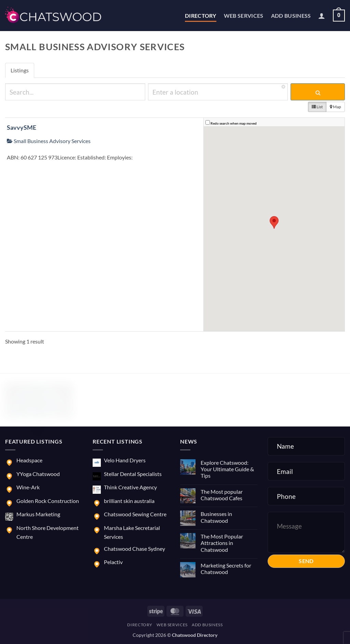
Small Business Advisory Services (49, 141)
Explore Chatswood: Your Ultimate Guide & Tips (227, 469)
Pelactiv (113, 562)
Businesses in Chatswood (216, 517)
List (317, 107)
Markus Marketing (38, 514)
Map (335, 107)
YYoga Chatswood (38, 474)
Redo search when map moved (234, 123)
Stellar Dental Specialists (133, 474)
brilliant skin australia (129, 501)
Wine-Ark (28, 487)
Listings (20, 70)
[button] (322, 16)
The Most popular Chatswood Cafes (222, 495)
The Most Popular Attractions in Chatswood (222, 543)
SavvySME (22, 127)
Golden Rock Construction (48, 501)
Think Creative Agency (130, 487)
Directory (201, 16)
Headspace (29, 460)
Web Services (244, 16)
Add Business (291, 16)
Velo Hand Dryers (125, 460)
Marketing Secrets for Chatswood (226, 569)
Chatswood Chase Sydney (134, 549)
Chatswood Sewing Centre (135, 514)
